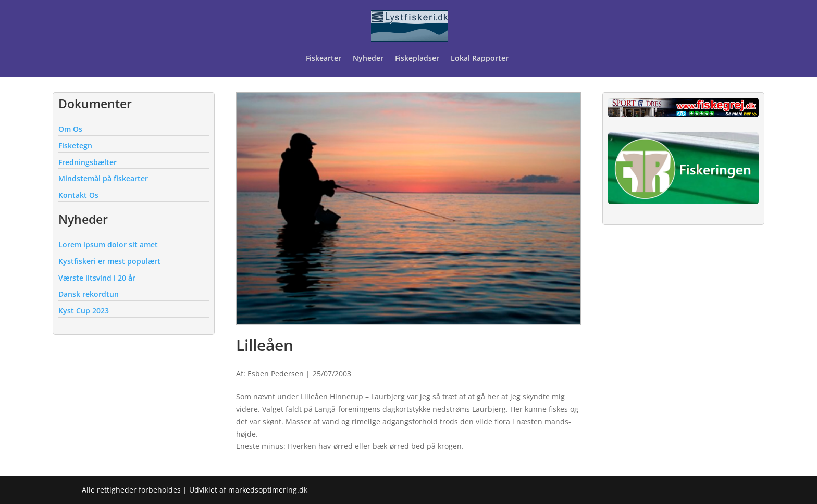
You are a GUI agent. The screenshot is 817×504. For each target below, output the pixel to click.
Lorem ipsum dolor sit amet (108, 244)
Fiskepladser (417, 59)
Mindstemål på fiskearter (103, 178)
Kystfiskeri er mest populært (109, 261)
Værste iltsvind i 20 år (97, 278)
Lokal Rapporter (481, 59)
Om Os (70, 129)
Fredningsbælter (88, 162)
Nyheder (368, 59)
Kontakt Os (78, 195)
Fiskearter (324, 59)
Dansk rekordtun (89, 294)
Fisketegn (75, 146)
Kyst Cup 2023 (84, 311)
